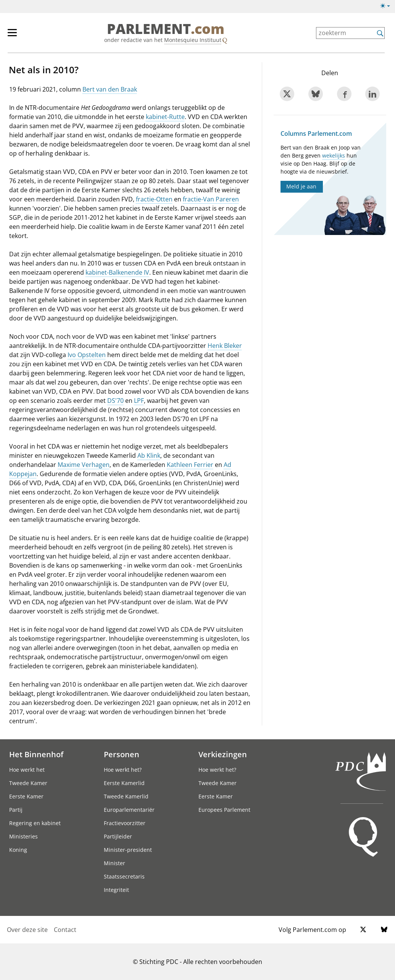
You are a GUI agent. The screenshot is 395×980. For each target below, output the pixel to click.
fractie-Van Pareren (211, 199)
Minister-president (128, 850)
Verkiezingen (223, 754)
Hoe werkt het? (123, 770)
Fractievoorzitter (125, 823)
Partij (16, 810)
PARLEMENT (166, 29)
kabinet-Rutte (165, 117)
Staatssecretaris (124, 876)
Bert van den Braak (110, 89)
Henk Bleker (225, 346)
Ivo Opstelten (87, 355)
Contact (65, 930)
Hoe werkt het (27, 770)
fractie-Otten (154, 199)
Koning (18, 850)
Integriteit (116, 890)
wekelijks (334, 155)
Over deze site (27, 930)
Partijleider (118, 836)
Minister (114, 863)
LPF (139, 401)
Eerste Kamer (26, 796)
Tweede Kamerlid (126, 796)
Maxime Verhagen (84, 465)
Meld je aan (301, 186)
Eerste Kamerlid (124, 783)
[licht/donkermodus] (388, 7)
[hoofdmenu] (16, 36)
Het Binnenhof (36, 754)
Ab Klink (149, 455)
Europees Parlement (224, 810)
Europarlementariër (129, 810)
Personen (122, 754)
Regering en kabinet (35, 823)
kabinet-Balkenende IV (117, 272)
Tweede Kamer (28, 783)
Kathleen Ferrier (190, 465)
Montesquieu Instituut (193, 40)
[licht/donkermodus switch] (388, 6)
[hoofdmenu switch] (12, 36)
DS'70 (115, 401)
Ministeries (23, 836)
